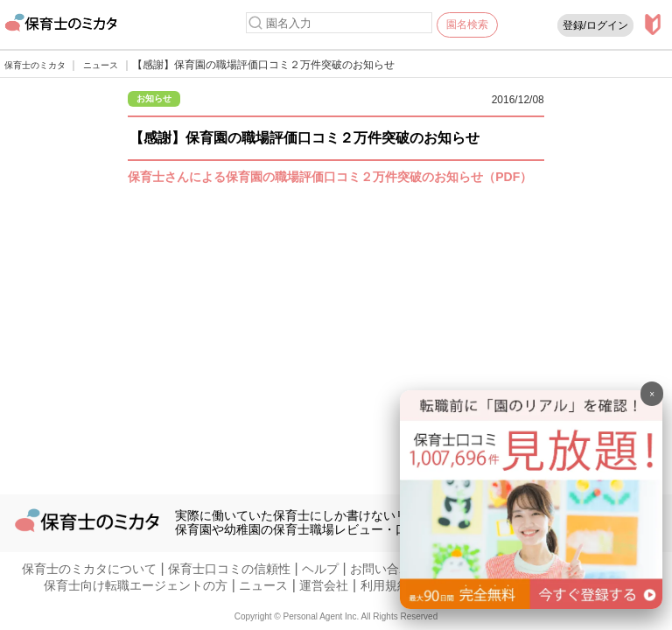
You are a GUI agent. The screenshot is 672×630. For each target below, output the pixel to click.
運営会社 (324, 585)
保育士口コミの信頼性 (229, 569)
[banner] (531, 604)
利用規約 (385, 585)
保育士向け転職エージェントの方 (136, 585)
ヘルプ (320, 569)
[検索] (255, 23)
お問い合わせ (387, 569)
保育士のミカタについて (89, 569)
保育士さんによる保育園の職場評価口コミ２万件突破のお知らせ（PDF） (330, 177)
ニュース (263, 585)
